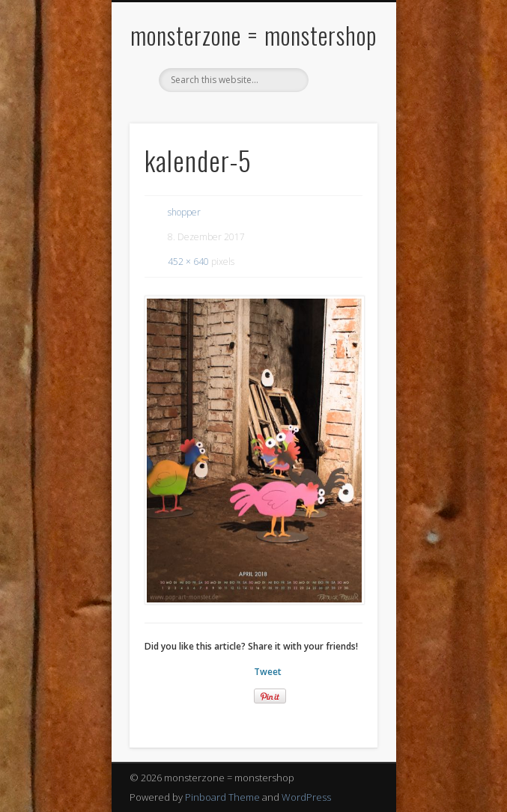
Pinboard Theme (222, 797)
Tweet (268, 672)
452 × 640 (188, 262)
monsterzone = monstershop (253, 35)
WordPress (306, 797)
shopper (184, 212)
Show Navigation (341, 134)
